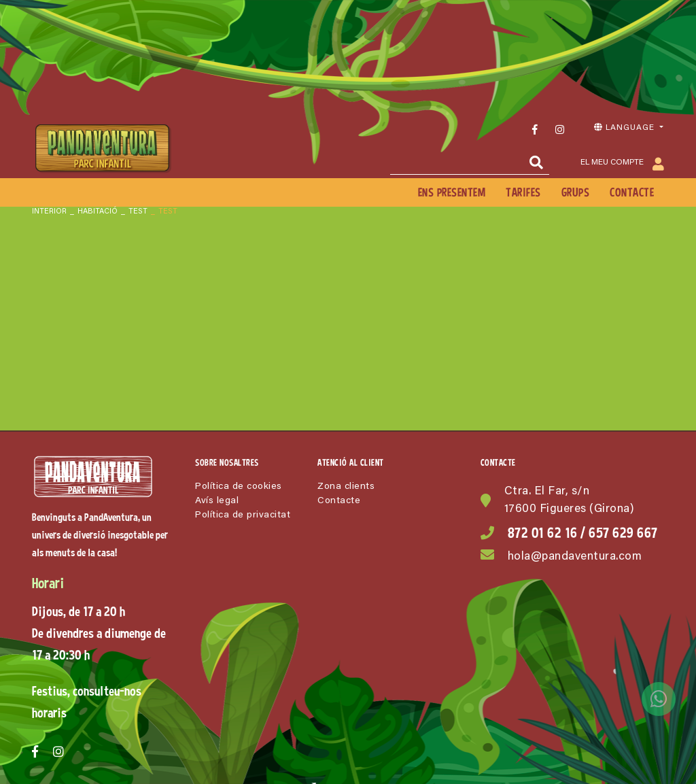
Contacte (339, 501)
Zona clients (346, 487)
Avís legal (217, 501)
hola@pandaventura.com (575, 557)
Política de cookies (239, 487)
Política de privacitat (243, 515)
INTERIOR (49, 212)
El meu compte (622, 164)
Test (138, 212)
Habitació (98, 212)
